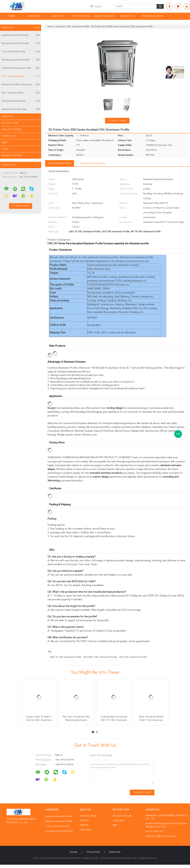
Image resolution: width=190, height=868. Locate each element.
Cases (5, 149)
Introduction (88, 816)
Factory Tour (81, 16)
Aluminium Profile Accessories (21, 85)
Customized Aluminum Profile (21, 68)
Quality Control (104, 16)
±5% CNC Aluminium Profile (133, 657)
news (5, 143)
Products (35, 16)
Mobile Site (115, 852)
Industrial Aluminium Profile (21, 35)
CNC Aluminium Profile (21, 76)
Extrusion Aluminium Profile (21, 43)
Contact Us (127, 16)
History (84, 821)
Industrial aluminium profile (102, 265)
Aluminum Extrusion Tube (21, 109)
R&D (115, 825)
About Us (58, 16)
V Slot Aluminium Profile (21, 52)
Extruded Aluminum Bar (21, 101)
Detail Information (60, 163)
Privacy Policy (93, 852)
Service (84, 825)
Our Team (86, 830)
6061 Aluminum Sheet (21, 93)
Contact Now (117, 121)
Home (11, 16)
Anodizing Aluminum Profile (21, 60)
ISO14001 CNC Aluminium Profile (100, 657)
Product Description (93, 163)
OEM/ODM (118, 821)
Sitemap (73, 852)
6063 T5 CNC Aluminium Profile (66, 657)
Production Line (122, 816)
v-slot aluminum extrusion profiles (100, 257)
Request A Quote (153, 16)
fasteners (125, 257)
